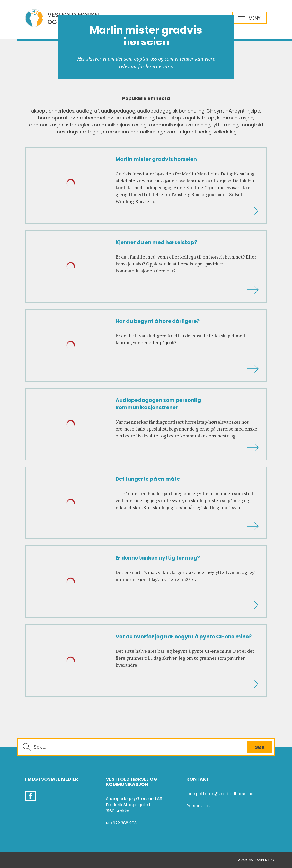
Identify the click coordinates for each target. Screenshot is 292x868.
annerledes (61, 111)
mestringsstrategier (78, 132)
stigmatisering (195, 132)
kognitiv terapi (199, 118)
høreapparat (53, 118)
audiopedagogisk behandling (171, 111)
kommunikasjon (235, 118)
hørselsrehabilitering (131, 118)
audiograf (88, 111)
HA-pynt (235, 111)
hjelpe (253, 111)
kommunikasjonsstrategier (59, 125)
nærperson (116, 132)
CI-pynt (215, 111)
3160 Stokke (118, 811)
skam (170, 132)
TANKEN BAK (264, 860)
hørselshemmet (88, 118)
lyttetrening (225, 125)
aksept (39, 111)
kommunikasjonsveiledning (179, 125)
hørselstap (169, 118)
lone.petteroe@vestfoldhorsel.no (220, 794)
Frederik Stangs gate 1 (128, 805)
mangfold (252, 125)
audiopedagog (118, 111)
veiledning (225, 132)
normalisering (147, 132)
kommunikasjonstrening (119, 125)
